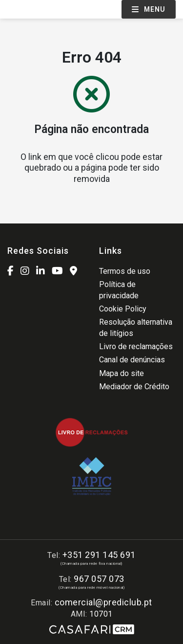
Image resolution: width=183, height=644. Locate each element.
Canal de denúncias (132, 360)
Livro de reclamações (136, 346)
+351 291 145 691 (99, 555)
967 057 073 (99, 579)
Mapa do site (122, 373)
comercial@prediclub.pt (103, 602)
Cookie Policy (123, 309)
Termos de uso (125, 271)
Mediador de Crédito (134, 387)
